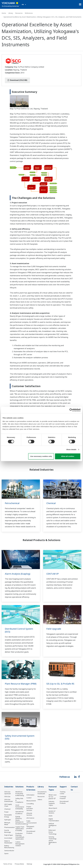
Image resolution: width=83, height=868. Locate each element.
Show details (71, 449)
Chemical (51, 503)
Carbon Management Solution (20, 844)
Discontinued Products (31, 832)
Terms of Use (8, 864)
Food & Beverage (8, 831)
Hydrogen (8, 820)
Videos (40, 799)
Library (11, 13)
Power (6, 812)
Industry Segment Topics (52, 803)
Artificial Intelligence (53, 824)
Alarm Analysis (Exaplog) (18, 574)
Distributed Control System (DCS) (19, 630)
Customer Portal (63, 797)
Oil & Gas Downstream (9, 800)
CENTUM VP (53, 574)
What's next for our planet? (53, 797)
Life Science (30, 818)
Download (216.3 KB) (17, 80)
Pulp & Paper (9, 835)
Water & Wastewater (8, 842)
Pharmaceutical (9, 827)
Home (4, 13)
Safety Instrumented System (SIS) (20, 737)
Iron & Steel (8, 838)
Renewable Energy (8, 816)
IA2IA (50, 816)
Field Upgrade (54, 629)
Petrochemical (12, 503)
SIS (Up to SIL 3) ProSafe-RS (60, 684)
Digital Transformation (54, 820)
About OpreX (53, 808)
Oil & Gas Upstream (8, 793)
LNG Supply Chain (8, 805)
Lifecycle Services (29, 814)
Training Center (63, 793)
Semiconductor (9, 851)
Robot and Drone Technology (53, 832)
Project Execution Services (30, 808)
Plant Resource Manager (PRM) (21, 684)
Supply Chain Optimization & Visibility (20, 829)
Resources (19, 13)
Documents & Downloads (42, 793)
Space (6, 853)
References (29, 13)
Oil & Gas (7, 796)
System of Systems (52, 812)
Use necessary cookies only (41, 456)
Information (30, 795)
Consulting (30, 804)
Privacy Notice (19, 864)
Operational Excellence (19, 812)
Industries (9, 787)
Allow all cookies (68, 456)
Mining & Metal (7, 823)
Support (63, 787)
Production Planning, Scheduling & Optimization (20, 836)
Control (29, 798)
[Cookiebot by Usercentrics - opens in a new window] (71, 410)
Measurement (31, 801)
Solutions (19, 787)
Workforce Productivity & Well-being (20, 794)
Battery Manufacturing (9, 847)
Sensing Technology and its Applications (53, 840)
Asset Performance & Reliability (20, 807)
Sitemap (29, 864)
